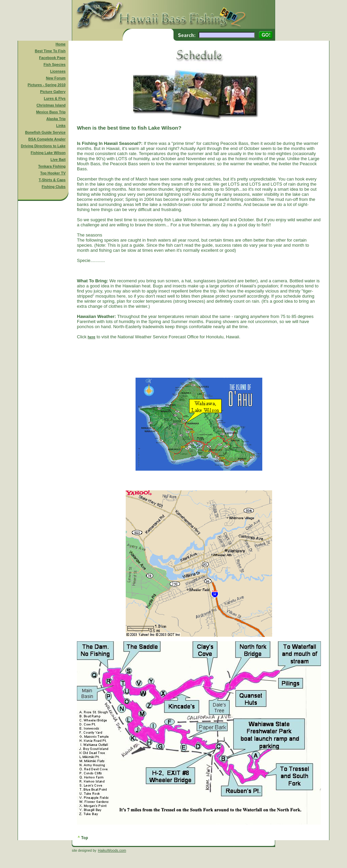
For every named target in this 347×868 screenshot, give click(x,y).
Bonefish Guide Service (45, 132)
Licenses (58, 71)
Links (61, 126)
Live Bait (58, 159)
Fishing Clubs (54, 187)
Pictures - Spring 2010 (47, 85)
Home (61, 44)
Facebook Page (52, 58)
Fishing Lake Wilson (48, 153)
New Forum (56, 78)
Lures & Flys (55, 98)
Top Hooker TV (53, 173)
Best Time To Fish (50, 51)
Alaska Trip (56, 119)
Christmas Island (51, 105)
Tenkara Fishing (52, 166)
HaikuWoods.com (112, 850)
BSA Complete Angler (47, 139)
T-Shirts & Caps (52, 180)
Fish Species (54, 64)
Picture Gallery (53, 92)
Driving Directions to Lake (43, 146)
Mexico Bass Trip (51, 112)
